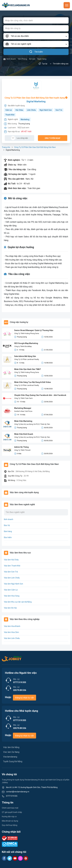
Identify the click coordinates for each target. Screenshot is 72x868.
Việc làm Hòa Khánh (12, 626)
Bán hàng (8, 531)
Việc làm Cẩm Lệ (11, 590)
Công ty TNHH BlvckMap (23, 346)
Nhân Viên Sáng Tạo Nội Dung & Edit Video (33, 382)
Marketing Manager (23, 408)
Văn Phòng (22, 59)
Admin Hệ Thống (21, 447)
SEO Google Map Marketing (26, 343)
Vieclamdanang (10, 757)
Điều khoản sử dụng (10, 821)
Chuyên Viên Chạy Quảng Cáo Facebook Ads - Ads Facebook (40, 395)
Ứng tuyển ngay (53, 138)
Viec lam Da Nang (11, 752)
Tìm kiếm (36, 52)
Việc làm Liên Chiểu (12, 578)
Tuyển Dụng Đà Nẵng (13, 761)
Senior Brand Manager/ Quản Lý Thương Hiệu (34, 330)
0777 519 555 (12, 796)
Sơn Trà (59, 110)
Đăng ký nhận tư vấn (24, 698)
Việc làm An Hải (10, 608)
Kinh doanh (10, 59)
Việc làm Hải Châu (11, 560)
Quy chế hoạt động (10, 825)
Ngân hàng (42, 59)
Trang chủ (6, 147)
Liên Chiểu (31, 110)
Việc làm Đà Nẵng (11, 747)
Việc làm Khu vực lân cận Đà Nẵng (18, 602)
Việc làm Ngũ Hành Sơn (13, 584)
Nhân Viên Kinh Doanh (24, 434)
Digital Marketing (36, 101)
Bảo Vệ (7, 525)
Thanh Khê (10, 115)
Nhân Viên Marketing (23, 421)
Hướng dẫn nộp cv (9, 817)
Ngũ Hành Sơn (46, 110)
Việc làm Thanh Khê (12, 566)
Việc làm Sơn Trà (11, 572)
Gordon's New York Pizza (23, 411)
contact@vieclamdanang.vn (18, 792)
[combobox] (36, 36)
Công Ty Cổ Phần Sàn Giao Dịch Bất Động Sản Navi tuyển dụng (36, 98)
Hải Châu (19, 110)
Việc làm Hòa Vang (12, 596)
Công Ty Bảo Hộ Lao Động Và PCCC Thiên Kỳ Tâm (32, 424)
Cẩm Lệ (9, 110)
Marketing (25, 119)
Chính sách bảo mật (10, 808)
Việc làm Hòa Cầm (11, 632)
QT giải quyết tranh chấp (12, 812)
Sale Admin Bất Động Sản (25, 356)
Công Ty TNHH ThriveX (22, 450)
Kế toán (32, 59)
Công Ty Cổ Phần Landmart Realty (27, 359)
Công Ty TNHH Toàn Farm (23, 398)
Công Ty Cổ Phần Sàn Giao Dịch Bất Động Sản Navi (35, 147)
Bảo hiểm (8, 537)
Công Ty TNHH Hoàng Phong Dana (27, 333)
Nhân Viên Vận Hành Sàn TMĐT (28, 369)
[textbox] (36, 36)
